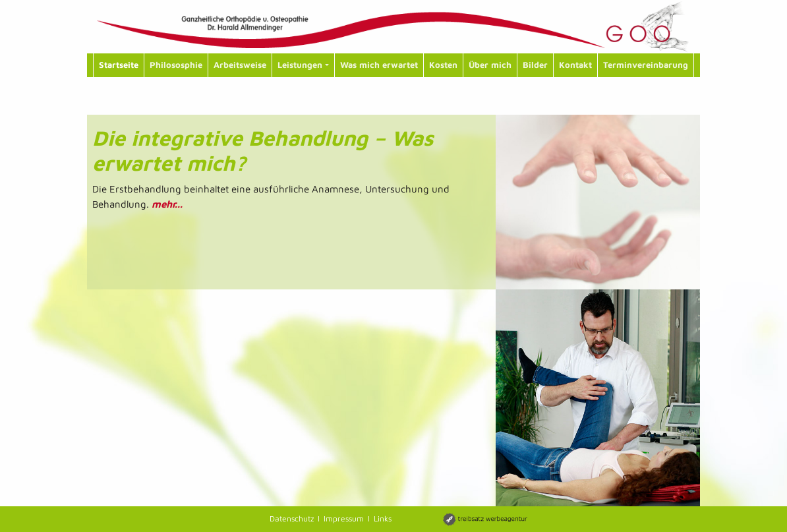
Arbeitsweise (240, 65)
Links (383, 518)
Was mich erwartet (379, 65)
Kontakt (575, 65)
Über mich (490, 65)
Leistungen (303, 65)
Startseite (119, 65)
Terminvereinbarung (646, 65)
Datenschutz (292, 518)
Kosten (443, 65)
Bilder (535, 65)
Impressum (344, 518)
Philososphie (176, 65)
